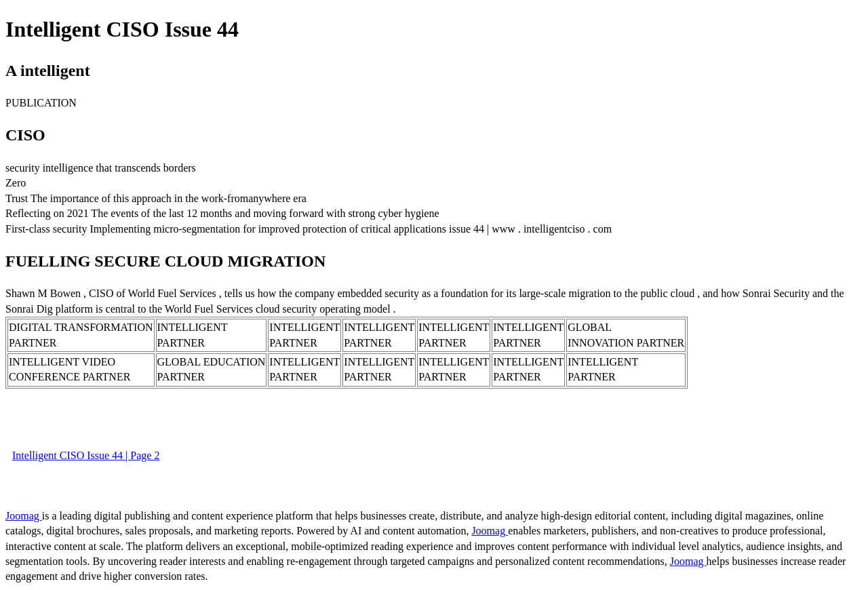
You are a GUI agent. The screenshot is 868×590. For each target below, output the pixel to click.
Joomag (24, 516)
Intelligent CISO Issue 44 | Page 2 (86, 455)
